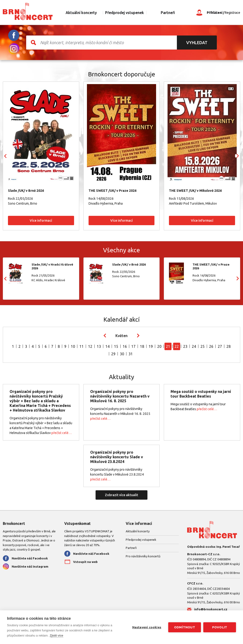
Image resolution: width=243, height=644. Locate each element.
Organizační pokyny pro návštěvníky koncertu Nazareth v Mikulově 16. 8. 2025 (120, 396)
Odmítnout (185, 627)
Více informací (41, 221)
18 (142, 346)
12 (90, 346)
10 (73, 346)
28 (229, 346)
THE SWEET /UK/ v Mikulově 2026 (195, 191)
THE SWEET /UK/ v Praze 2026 (113, 191)
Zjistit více (57, 635)
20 (159, 346)
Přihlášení (215, 13)
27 (220, 346)
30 (122, 354)
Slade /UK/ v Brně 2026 (26, 191)
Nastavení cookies (147, 627)
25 (203, 346)
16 (125, 346)
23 (185, 346)
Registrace (232, 13)
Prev (5, 156)
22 (177, 346)
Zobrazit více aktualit (121, 495)
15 (116, 346)
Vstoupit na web (85, 562)
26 (211, 346)
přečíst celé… (62, 433)
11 (82, 346)
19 (151, 346)
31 (131, 354)
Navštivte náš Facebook (30, 558)
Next (238, 156)
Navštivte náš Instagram (30, 566)
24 (194, 346)
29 (113, 354)
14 (107, 346)
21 (168, 346)
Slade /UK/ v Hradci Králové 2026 (52, 266)
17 (133, 346)
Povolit (220, 627)
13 (99, 346)
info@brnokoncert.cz (211, 609)
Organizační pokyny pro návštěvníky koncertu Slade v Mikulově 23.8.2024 (117, 457)
